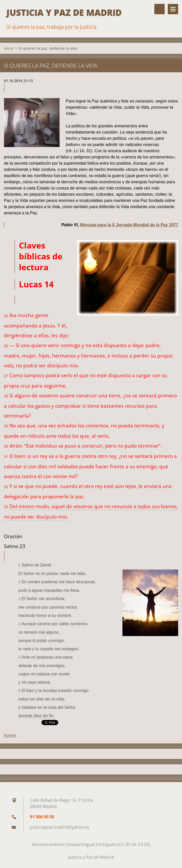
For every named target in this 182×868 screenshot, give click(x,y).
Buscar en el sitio (159, 9)
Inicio (9, 48)
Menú (173, 9)
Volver (10, 735)
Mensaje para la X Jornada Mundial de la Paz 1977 (129, 225)
